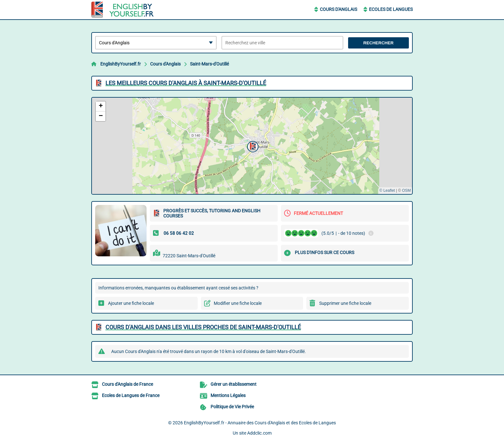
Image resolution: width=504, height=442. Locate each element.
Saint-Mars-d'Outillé (209, 64)
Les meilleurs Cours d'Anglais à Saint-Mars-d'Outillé (186, 83)
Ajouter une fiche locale (131, 303)
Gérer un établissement (234, 384)
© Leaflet (387, 190)
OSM (406, 190)
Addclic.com (259, 433)
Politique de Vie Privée (232, 407)
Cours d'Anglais (338, 9)
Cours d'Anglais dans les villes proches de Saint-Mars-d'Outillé (203, 327)
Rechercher (378, 43)
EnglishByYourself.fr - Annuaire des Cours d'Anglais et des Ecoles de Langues (260, 423)
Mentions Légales (228, 395)
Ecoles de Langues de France (131, 395)
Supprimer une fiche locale (345, 303)
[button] (252, 146)
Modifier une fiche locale (238, 303)
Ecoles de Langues (391, 9)
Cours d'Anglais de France (127, 384)
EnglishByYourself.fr (121, 64)
